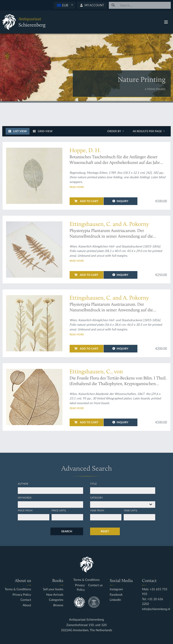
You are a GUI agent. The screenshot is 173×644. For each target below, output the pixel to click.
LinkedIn (115, 600)
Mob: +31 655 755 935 (155, 592)
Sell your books (53, 589)
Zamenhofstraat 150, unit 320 (87, 625)
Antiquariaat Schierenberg (87, 620)
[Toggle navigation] (166, 22)
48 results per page (148, 131)
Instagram (116, 589)
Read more (77, 187)
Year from (97, 510)
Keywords (25, 497)
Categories (56, 600)
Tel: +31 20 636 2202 (153, 601)
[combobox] (65, 5)
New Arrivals (55, 595)
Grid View (43, 131)
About (27, 605)
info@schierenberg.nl (156, 609)
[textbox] (65, 5)
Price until (59, 510)
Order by (115, 131)
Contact (26, 600)
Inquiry (120, 201)
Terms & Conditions (18, 589)
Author (23, 484)
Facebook (116, 595)
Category (97, 497)
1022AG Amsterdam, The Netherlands (86, 630)
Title (93, 484)
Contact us (96, 585)
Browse (58, 605)
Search (67, 531)
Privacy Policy (22, 595)
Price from (25, 510)
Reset (105, 531)
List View (18, 131)
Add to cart (86, 201)
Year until (131, 510)
